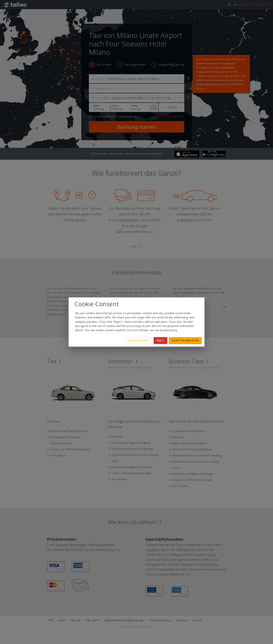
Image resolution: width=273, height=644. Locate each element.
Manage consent (138, 341)
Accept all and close (185, 341)
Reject (160, 341)
